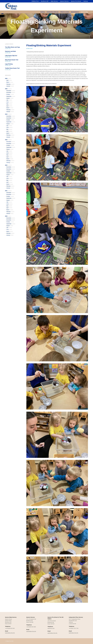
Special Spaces (75, 12)
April (9, 80)
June (9, 102)
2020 (8, 216)
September (11, 96)
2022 (8, 165)
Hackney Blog (84, 12)
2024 (8, 114)
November (11, 92)
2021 (8, 191)
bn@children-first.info (10, 633)
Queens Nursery (64, 1)
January (10, 86)
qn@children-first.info (31, 631)
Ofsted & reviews (65, 12)
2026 (8, 78)
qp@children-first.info (52, 633)
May (9, 104)
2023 (8, 140)
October (10, 94)
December (11, 91)
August (10, 98)
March (10, 82)
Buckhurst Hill (45, 1)
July (9, 100)
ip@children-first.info (74, 633)
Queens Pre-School (76, 1)
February (10, 84)
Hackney (86, 1)
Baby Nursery (54, 1)
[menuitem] (43, 12)
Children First (35, 1)
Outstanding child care (53, 12)
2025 (8, 89)
